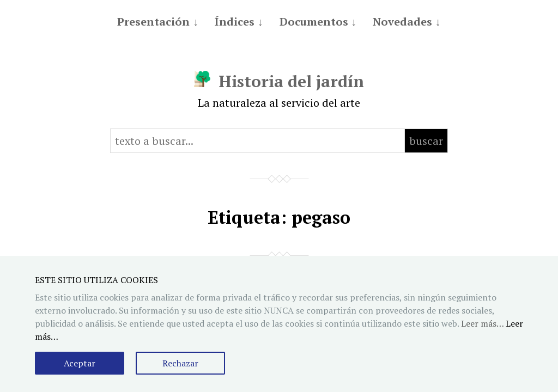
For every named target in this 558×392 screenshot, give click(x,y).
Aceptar (80, 363)
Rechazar (180, 363)
